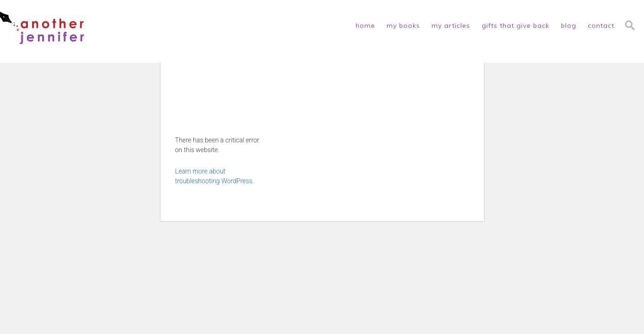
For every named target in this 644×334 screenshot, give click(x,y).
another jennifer (42, 28)
